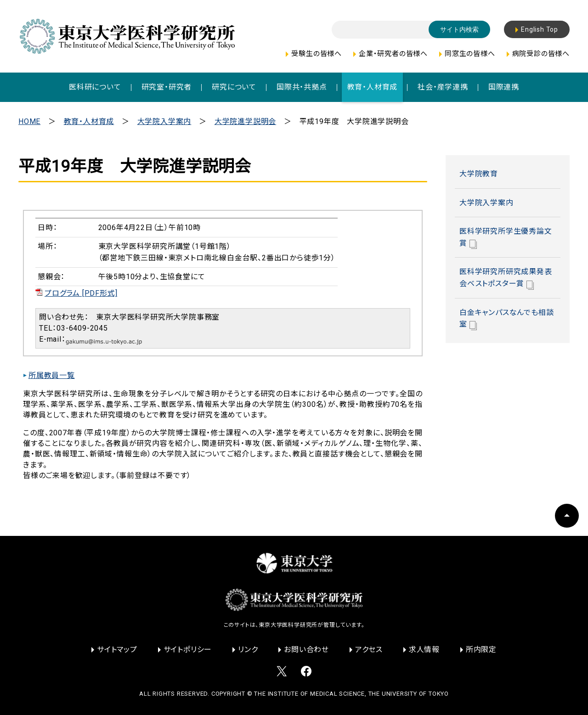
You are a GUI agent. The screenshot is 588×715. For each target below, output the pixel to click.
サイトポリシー (188, 650)
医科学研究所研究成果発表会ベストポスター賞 (506, 278)
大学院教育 (479, 174)
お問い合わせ (306, 650)
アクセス (369, 650)
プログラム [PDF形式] (81, 293)
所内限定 (481, 650)
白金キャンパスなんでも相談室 (506, 319)
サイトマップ (117, 650)
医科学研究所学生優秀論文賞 (506, 238)
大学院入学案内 (164, 121)
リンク (248, 650)
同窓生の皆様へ (470, 54)
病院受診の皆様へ (541, 54)
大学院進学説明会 (245, 121)
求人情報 (424, 650)
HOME (29, 121)
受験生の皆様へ (317, 54)
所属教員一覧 (52, 375)
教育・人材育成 (89, 121)
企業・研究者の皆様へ (393, 54)
